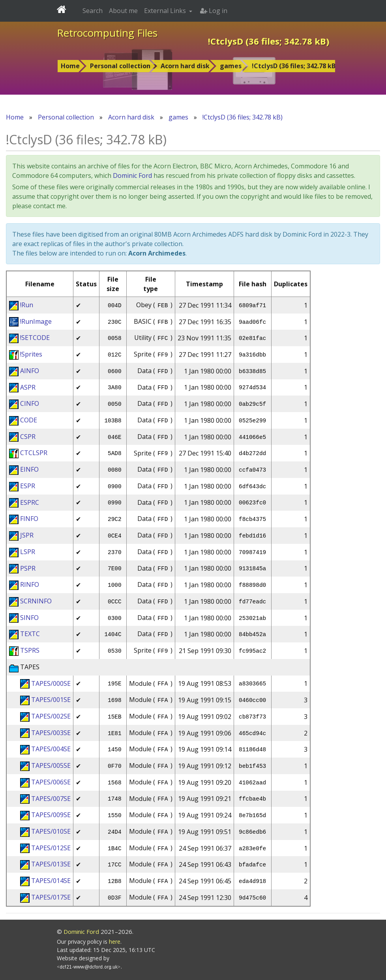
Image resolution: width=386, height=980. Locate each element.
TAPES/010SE (51, 831)
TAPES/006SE (51, 782)
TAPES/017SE (51, 897)
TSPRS (30, 650)
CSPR (28, 437)
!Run (27, 305)
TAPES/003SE (51, 733)
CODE (29, 420)
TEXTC (30, 634)
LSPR (28, 552)
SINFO (29, 618)
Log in (214, 11)
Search (93, 11)
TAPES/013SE (51, 864)
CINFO (30, 403)
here (115, 942)
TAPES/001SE (51, 700)
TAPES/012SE (51, 848)
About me (123, 11)
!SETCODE (35, 338)
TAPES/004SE (51, 749)
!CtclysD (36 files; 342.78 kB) (295, 66)
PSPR (28, 568)
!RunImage (36, 321)
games (231, 66)
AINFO (30, 371)
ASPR (28, 387)
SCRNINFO (36, 601)
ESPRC (30, 502)
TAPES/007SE (51, 799)
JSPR (27, 535)
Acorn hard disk (185, 66)
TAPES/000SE (51, 683)
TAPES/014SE (51, 881)
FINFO (29, 519)
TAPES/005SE (51, 765)
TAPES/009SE (51, 815)
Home (70, 66)
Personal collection (120, 66)
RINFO (30, 584)
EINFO (29, 469)
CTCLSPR (34, 453)
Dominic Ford (132, 175)
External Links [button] (166, 11)
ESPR (28, 486)
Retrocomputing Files (107, 33)
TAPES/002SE (51, 716)
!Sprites (31, 354)
